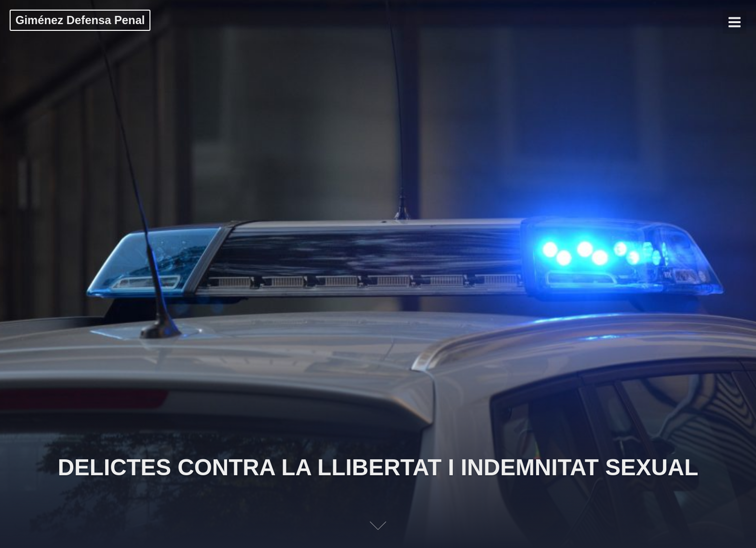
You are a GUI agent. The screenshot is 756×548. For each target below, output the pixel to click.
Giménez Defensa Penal (80, 20)
